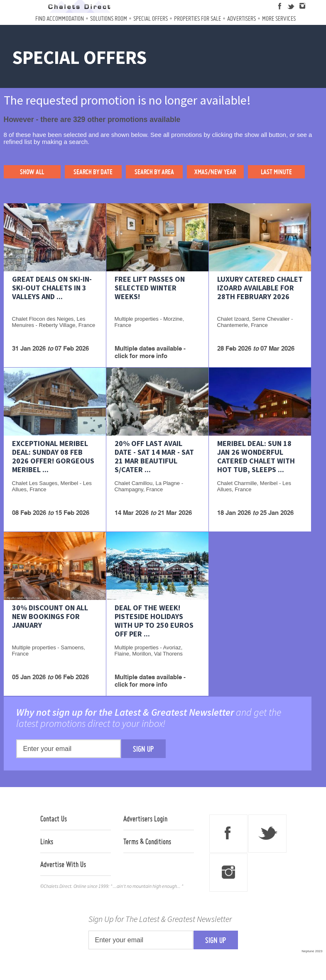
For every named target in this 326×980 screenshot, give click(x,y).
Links (47, 841)
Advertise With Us (63, 864)
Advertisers (241, 18)
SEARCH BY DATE (93, 172)
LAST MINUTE (276, 172)
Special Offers (151, 18)
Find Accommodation (60, 18)
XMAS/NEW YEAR (215, 172)
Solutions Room (109, 18)
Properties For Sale (197, 18)
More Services (279, 18)
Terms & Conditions (147, 841)
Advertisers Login (145, 819)
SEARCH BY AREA (154, 172)
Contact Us (54, 819)
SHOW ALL (32, 172)
